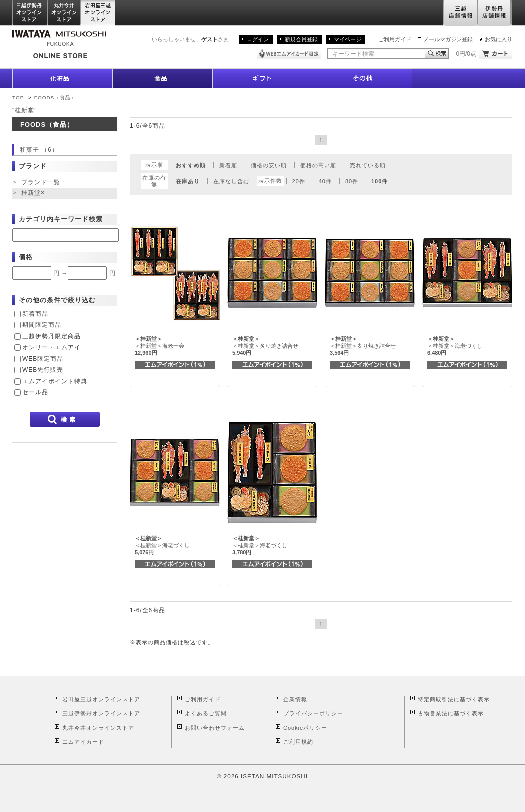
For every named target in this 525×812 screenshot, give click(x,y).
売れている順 (368, 165)
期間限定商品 (42, 325)
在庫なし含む (231, 181)
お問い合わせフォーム (215, 728)
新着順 (228, 165)
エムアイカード (83, 742)
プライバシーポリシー (313, 713)
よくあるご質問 (206, 713)
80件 (352, 181)
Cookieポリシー (305, 728)
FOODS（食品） (55, 98)
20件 (299, 181)
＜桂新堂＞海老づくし (455, 346)
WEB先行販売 (43, 370)
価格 (26, 257)
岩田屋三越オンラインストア (99, 13)
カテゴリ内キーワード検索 (61, 219)
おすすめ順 (191, 165)
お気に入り (499, 39)
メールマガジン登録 (448, 39)
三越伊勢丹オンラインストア (30, 13)
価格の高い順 (318, 165)
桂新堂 (34, 193)
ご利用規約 (298, 742)
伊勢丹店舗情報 (495, 13)
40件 (325, 181)
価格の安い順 (269, 165)
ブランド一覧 (41, 182)
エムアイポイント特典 (55, 381)
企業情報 (295, 699)
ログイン (258, 39)
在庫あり (188, 181)
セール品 (35, 392)
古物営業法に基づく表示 (451, 713)
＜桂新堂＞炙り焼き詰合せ (265, 346)
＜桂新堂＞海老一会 (160, 346)
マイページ (348, 39)
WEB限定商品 (43, 359)
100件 (380, 181)
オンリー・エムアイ (52, 347)
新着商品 (35, 314)
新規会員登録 (301, 39)
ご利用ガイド (395, 39)
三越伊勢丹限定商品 (52, 336)
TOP (18, 98)
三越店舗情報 (460, 13)
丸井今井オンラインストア (64, 13)
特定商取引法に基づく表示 (454, 699)
